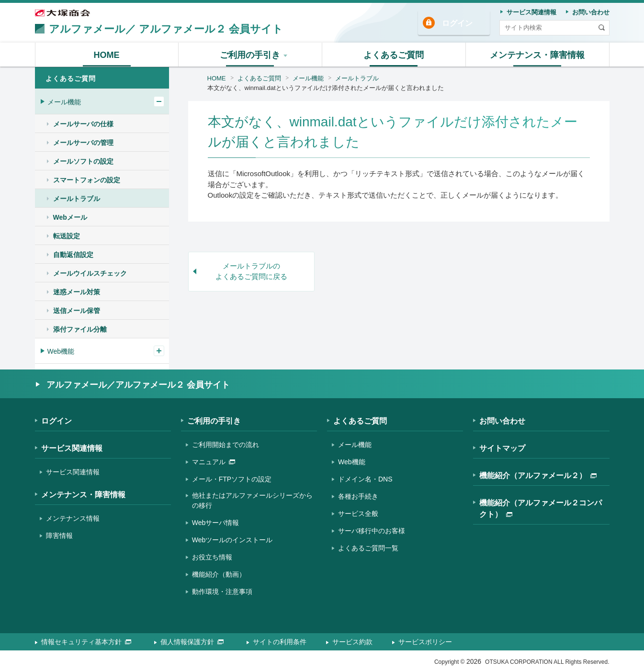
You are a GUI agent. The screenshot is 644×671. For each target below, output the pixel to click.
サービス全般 (358, 514)
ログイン (457, 23)
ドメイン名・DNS (365, 479)
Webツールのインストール (232, 540)
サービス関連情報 (72, 448)
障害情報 (59, 536)
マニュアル (214, 462)
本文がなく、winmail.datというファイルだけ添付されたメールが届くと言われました (326, 88)
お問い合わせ (502, 421)
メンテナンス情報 (73, 518)
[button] (250, 55)
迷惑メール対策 (77, 292)
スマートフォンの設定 (87, 180)
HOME (217, 78)
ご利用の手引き (214, 421)
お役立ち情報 (212, 557)
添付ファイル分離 (80, 329)
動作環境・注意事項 (222, 592)
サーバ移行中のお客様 (372, 531)
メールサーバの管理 (83, 143)
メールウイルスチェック (90, 273)
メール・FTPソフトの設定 (232, 479)
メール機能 (308, 78)
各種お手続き (358, 496)
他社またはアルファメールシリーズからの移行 (252, 500)
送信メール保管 (77, 311)
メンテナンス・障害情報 (83, 495)
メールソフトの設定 (83, 161)
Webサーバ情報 (216, 523)
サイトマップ (502, 448)
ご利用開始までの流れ (226, 445)
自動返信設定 (73, 255)
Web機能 (61, 351)
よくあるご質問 (259, 78)
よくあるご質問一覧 (368, 548)
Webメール (70, 217)
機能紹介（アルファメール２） (538, 475)
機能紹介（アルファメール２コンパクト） (541, 509)
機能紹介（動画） (219, 574)
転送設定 (67, 236)
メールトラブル (357, 78)
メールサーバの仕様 (83, 124)
